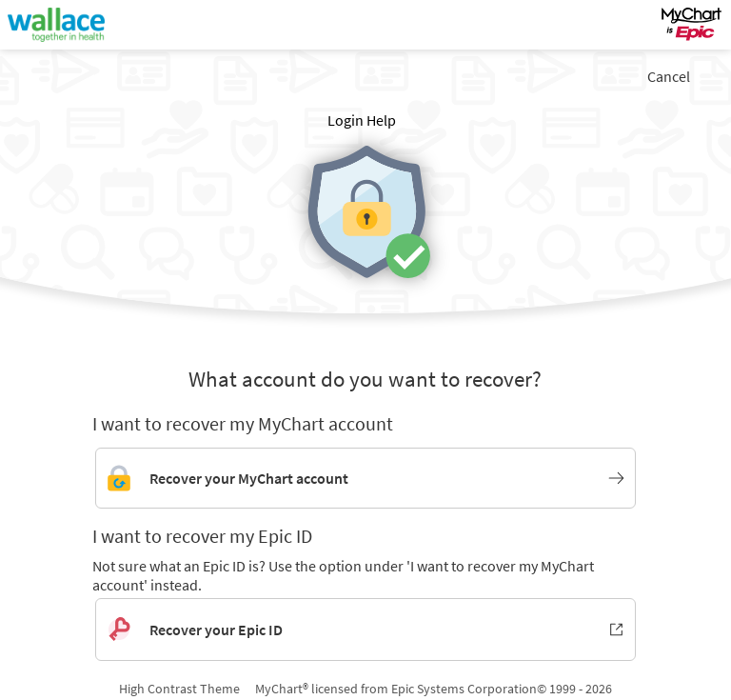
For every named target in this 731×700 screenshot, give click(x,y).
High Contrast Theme (179, 689)
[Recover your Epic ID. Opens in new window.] (365, 630)
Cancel (669, 76)
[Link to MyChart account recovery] (365, 478)
